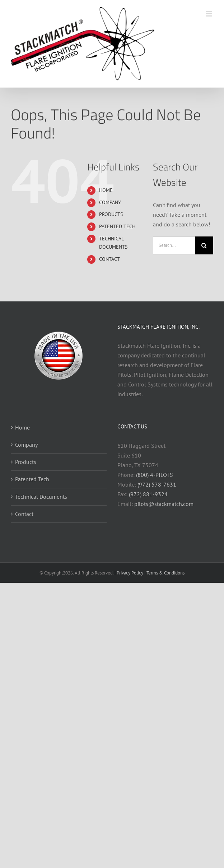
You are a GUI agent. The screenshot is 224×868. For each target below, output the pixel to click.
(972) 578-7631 (157, 484)
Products (26, 462)
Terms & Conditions (165, 573)
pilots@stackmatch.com (164, 504)
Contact (24, 514)
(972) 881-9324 (148, 494)
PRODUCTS (111, 214)
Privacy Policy (130, 573)
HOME (106, 190)
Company (26, 445)
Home (22, 427)
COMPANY (110, 202)
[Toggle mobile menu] (209, 14)
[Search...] (174, 245)
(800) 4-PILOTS (155, 475)
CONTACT (109, 259)
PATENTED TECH (117, 226)
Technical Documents (41, 497)
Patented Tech (32, 479)
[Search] (204, 245)
